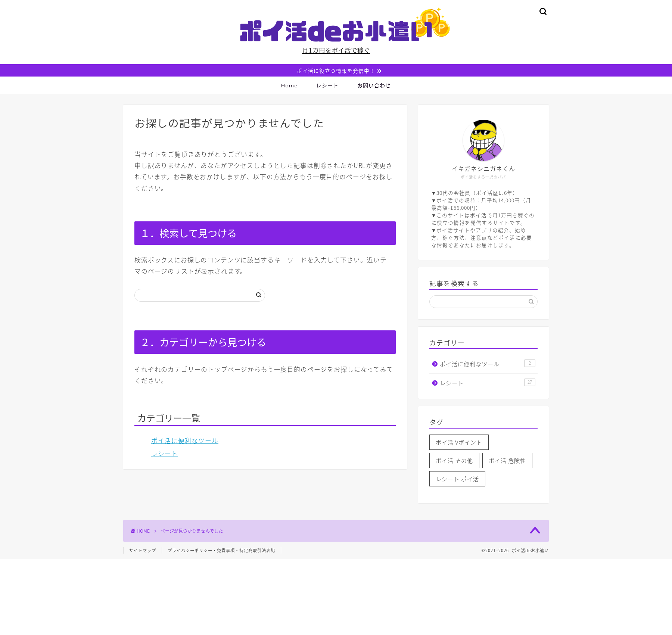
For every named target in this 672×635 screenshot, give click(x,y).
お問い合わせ (374, 86)
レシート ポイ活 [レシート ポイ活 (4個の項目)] (457, 480)
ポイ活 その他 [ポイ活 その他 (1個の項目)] (454, 461)
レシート (327, 86)
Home (289, 86)
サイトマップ (143, 551)
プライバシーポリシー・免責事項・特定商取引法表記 (221, 551)
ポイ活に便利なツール (185, 441)
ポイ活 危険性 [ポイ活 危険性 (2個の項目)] (507, 461)
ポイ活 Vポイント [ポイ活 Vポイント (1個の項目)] (459, 443)
